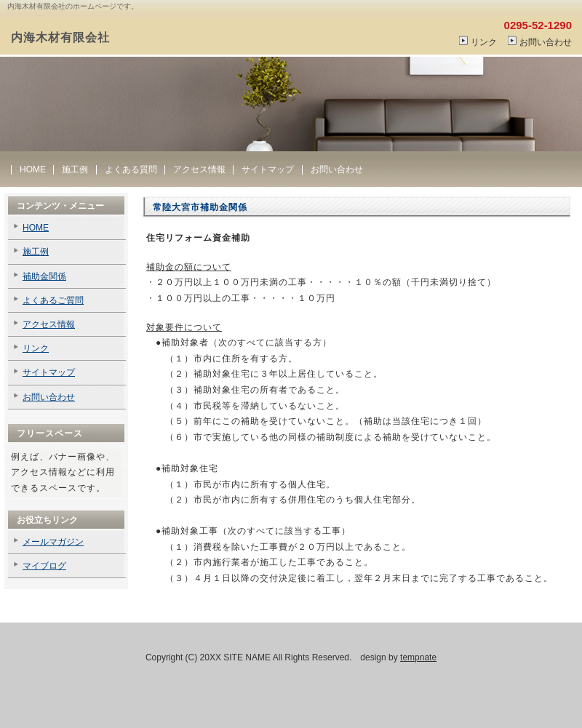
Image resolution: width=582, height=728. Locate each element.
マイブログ (44, 566)
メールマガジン (53, 542)
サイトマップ (268, 169)
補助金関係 (44, 276)
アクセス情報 (199, 169)
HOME (33, 169)
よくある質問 (131, 169)
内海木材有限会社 (60, 37)
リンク (484, 42)
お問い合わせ (546, 42)
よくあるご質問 (53, 300)
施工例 (75, 169)
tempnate (418, 657)
